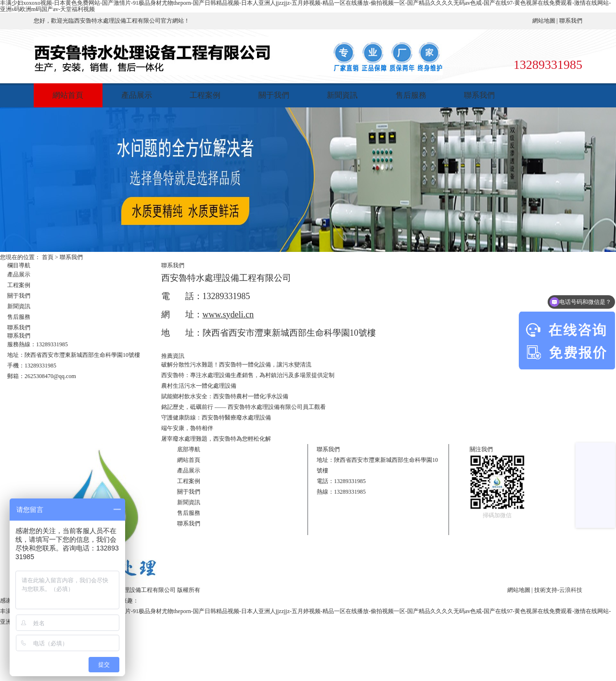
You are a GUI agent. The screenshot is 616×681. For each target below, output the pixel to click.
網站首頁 (68, 95)
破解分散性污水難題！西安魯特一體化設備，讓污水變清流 (236, 365)
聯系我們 (571, 21)
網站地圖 (544, 21)
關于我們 (274, 95)
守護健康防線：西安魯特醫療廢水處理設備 (216, 418)
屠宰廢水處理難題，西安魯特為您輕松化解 (216, 439)
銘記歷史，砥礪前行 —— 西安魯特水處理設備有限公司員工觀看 (244, 407)
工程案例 (205, 95)
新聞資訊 (342, 95)
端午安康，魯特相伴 (187, 428)
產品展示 (137, 95)
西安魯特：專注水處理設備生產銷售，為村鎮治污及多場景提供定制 (248, 375)
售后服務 (411, 95)
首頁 (48, 257)
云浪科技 (571, 590)
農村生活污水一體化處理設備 (199, 386)
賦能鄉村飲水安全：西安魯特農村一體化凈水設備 (225, 396)
